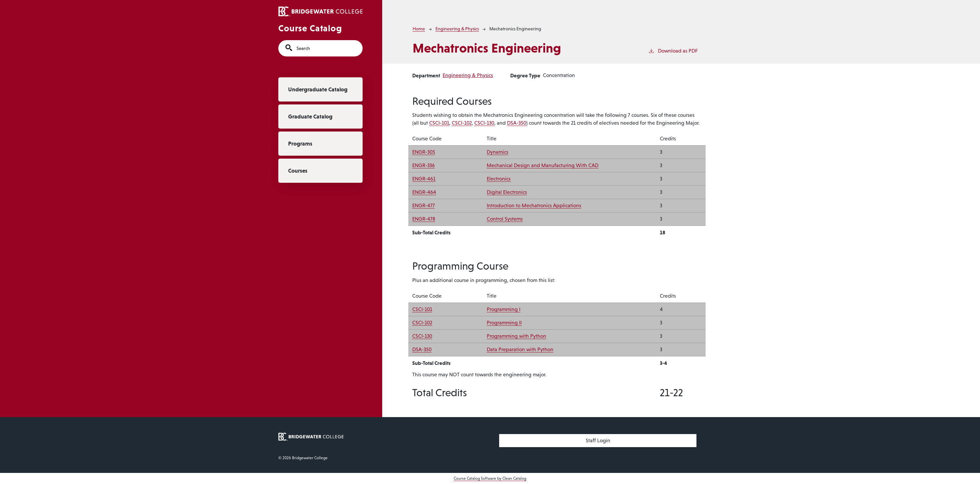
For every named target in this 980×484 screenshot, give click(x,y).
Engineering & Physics (457, 29)
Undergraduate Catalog (318, 89)
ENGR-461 (424, 179)
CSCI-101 (439, 123)
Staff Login (598, 440)
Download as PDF (673, 50)
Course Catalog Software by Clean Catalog (490, 478)
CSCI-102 (462, 123)
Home (419, 29)
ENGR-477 (424, 205)
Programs (300, 144)
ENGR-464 (424, 192)
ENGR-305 (424, 152)
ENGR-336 (424, 165)
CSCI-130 (484, 123)
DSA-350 (517, 123)
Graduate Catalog (310, 117)
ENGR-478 (424, 219)
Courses (298, 171)
